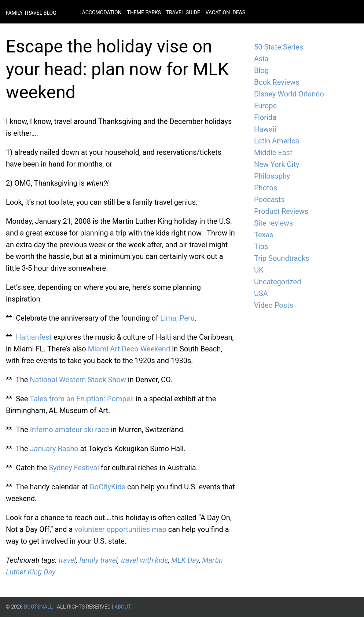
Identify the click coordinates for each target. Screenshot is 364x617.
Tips (261, 247)
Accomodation (102, 12)
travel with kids (145, 560)
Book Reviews (277, 82)
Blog (261, 70)
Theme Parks (144, 12)
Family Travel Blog (31, 13)
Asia (261, 59)
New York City (277, 164)
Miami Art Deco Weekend (129, 349)
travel (67, 560)
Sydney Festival (74, 468)
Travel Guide (183, 12)
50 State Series (279, 47)
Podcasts (269, 200)
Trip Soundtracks (282, 258)
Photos (266, 188)
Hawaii (265, 129)
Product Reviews (281, 211)
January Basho (54, 449)
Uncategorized (277, 282)
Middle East (273, 153)
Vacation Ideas (225, 12)
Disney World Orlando (289, 94)
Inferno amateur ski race (70, 430)
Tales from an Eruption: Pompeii (82, 399)
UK (259, 270)
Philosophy (272, 176)
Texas (264, 235)
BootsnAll (38, 607)
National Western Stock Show (78, 380)
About (123, 607)
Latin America (277, 141)
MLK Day (185, 560)
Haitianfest (34, 337)
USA (261, 293)
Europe (265, 106)
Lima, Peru (177, 318)
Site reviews (273, 223)
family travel (98, 560)
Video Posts (274, 305)
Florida (265, 117)
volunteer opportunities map (120, 529)
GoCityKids (107, 487)
